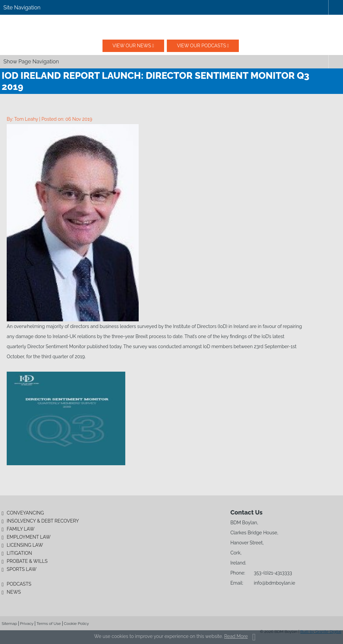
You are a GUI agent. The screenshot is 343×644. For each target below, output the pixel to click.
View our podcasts (201, 46)
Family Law (21, 529)
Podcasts (19, 584)
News (14, 592)
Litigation (19, 553)
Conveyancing (25, 513)
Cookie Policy (77, 624)
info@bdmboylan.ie (275, 583)
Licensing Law (25, 545)
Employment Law (29, 537)
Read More (236, 636)
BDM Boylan (171, 27)
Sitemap (9, 624)
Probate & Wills (27, 561)
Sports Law (22, 569)
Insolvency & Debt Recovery (43, 521)
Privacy (27, 624)
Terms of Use (49, 624)
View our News (132, 46)
